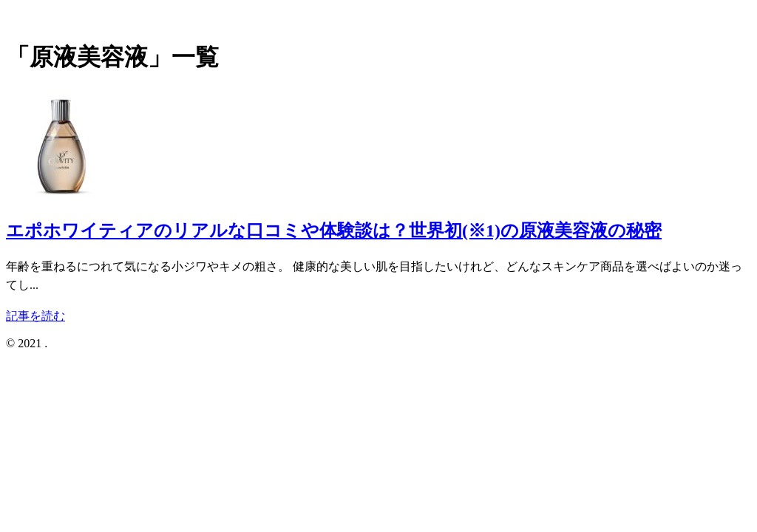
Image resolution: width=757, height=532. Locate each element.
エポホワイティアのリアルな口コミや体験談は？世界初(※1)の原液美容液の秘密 (334, 231)
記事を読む (35, 316)
